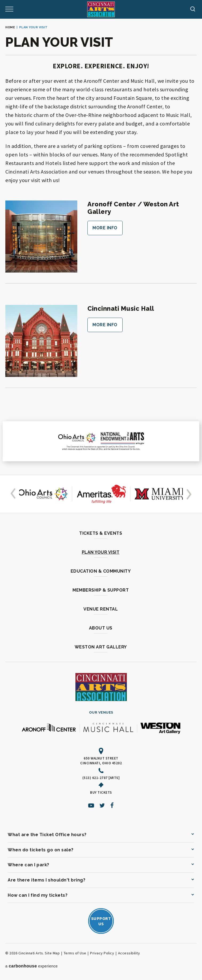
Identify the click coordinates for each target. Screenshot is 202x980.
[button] (14, 494)
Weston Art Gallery (101, 647)
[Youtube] (91, 805)
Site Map (52, 953)
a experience (32, 966)
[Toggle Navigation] (9, 9)
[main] (101, 247)
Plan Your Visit (101, 552)
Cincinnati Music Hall (121, 309)
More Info (105, 228)
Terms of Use (75, 953)
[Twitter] (102, 805)
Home (10, 27)
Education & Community (101, 571)
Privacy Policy (102, 953)
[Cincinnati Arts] (101, 9)
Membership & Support (101, 590)
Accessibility (129, 953)
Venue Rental (101, 609)
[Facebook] (112, 805)
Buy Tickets (101, 792)
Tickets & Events (101, 533)
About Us (101, 628)
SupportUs (101, 921)
